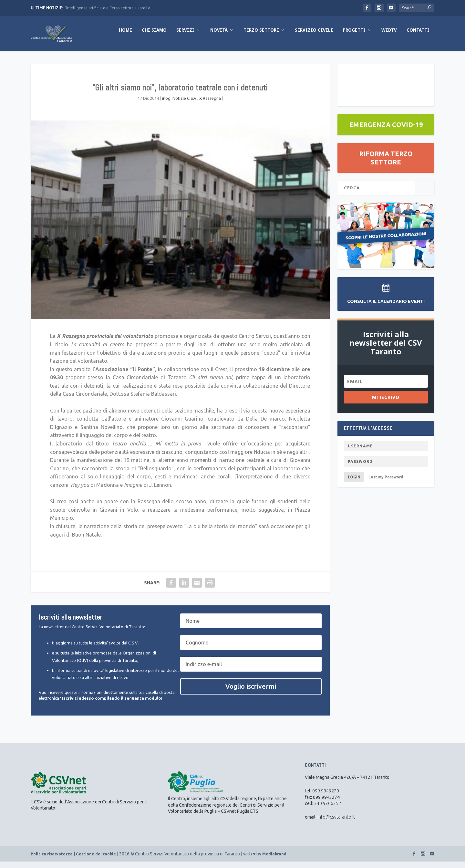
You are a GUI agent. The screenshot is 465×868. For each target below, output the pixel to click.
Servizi (185, 37)
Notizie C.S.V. (185, 105)
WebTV (389, 37)
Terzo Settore (261, 37)
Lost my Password (386, 483)
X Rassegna (210, 105)
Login (354, 483)
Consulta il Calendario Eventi (386, 308)
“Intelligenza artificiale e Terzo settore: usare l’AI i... (111, 8)
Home (125, 37)
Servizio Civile (314, 37)
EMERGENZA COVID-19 (386, 131)
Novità (219, 37)
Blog (166, 105)
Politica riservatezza (52, 860)
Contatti (418, 37)
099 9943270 (326, 797)
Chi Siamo (154, 37)
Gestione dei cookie (96, 860)
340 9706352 (328, 810)
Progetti (354, 37)
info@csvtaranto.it (336, 823)
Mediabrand (274, 860)
